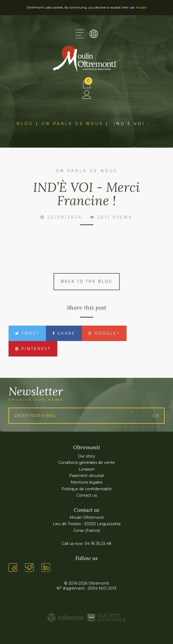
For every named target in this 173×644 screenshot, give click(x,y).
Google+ (104, 333)
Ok (156, 416)
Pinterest (33, 349)
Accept (141, 7)
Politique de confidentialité (87, 489)
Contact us (87, 495)
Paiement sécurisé (86, 476)
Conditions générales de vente (86, 463)
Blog (25, 124)
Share (64, 333)
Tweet (27, 333)
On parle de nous (72, 124)
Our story (86, 456)
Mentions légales (86, 482)
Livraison (87, 469)
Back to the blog (87, 281)
